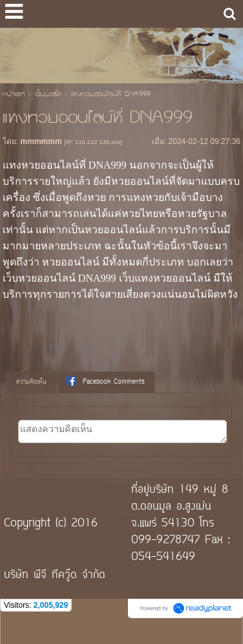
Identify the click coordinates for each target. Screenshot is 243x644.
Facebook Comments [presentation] (105, 382)
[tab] (31, 382)
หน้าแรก (14, 95)
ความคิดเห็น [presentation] (31, 382)
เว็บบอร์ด (48, 95)
